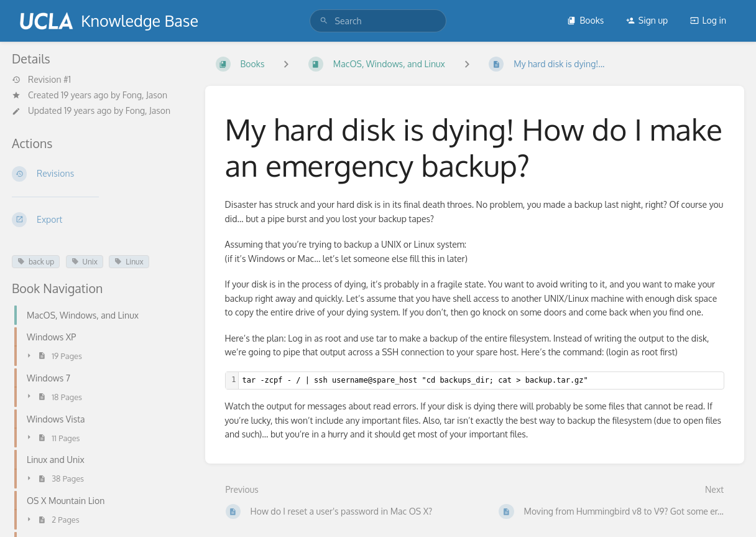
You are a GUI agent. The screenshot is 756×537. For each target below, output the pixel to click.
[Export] (99, 220)
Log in (708, 20)
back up (36, 262)
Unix (85, 262)
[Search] (324, 21)
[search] (378, 21)
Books (585, 20)
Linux (129, 262)
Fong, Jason (145, 95)
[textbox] (482, 381)
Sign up (647, 20)
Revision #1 (41, 80)
